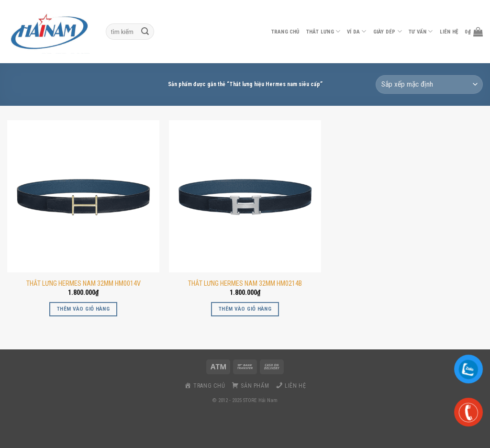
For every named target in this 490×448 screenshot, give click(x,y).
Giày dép (388, 31)
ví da (357, 31)
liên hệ (449, 32)
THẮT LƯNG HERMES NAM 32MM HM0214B (245, 284)
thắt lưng (323, 31)
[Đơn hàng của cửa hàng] (429, 84)
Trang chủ (285, 32)
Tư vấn (421, 31)
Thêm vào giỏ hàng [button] (83, 309)
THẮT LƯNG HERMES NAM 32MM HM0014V (84, 284)
